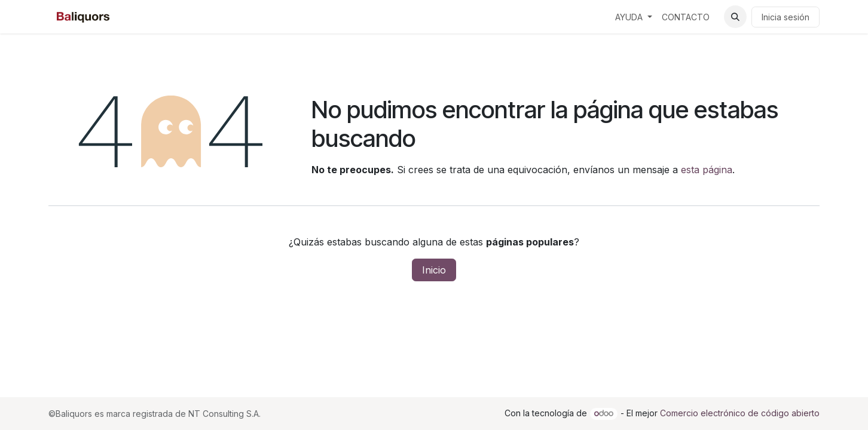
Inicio (434, 270)
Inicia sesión (786, 17)
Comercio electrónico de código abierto (740, 413)
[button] (735, 17)
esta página (707, 170)
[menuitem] (634, 17)
